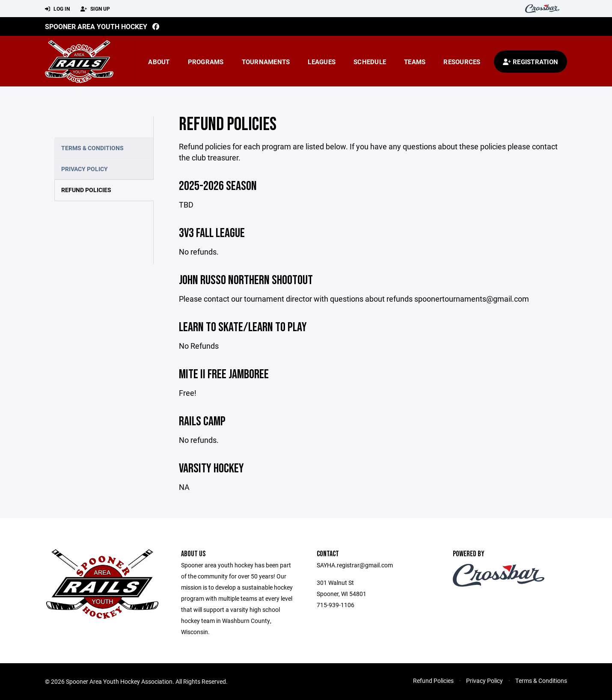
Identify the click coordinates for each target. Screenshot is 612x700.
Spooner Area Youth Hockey (96, 26)
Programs (206, 62)
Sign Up (95, 9)
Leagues (322, 62)
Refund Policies (86, 190)
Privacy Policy (85, 169)
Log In (57, 9)
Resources (462, 62)
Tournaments (266, 62)
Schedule (370, 62)
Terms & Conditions (92, 148)
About (159, 62)
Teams (415, 62)
